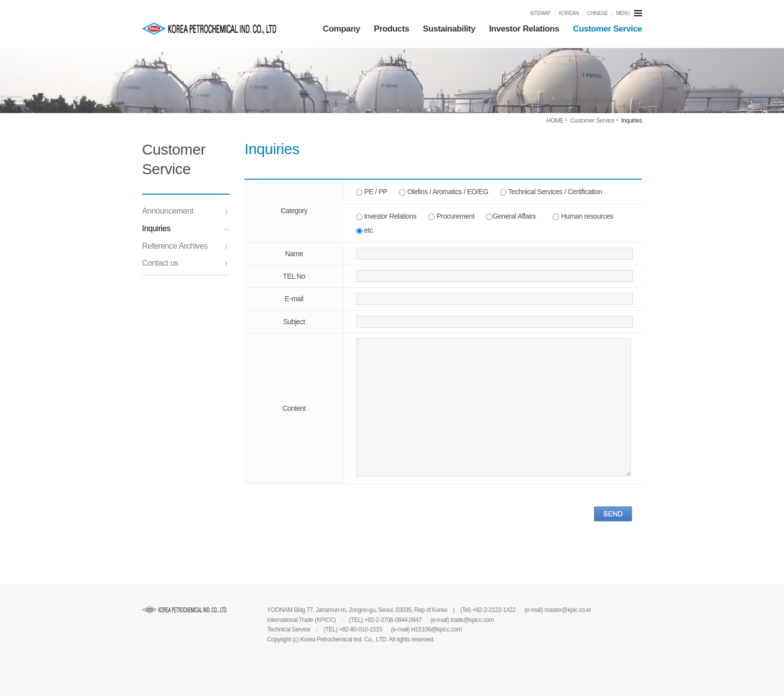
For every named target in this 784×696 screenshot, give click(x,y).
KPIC (209, 29)
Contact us (185, 263)
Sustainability (449, 29)
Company (342, 29)
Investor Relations (524, 29)
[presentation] (320, 512)
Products (391, 29)
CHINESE (597, 13)
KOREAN (569, 13)
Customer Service (607, 29)
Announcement (185, 211)
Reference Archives (185, 246)
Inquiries (186, 228)
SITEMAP (540, 13)
